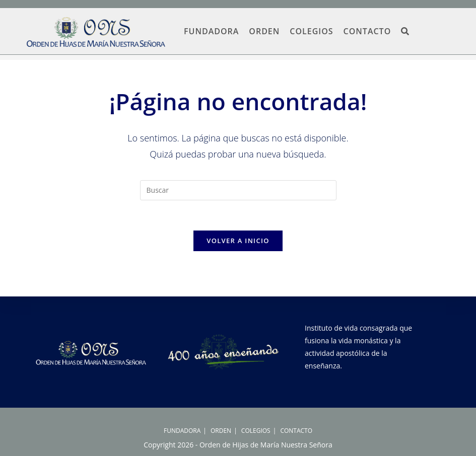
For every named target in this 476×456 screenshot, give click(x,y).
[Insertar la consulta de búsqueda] (238, 190)
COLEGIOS (256, 431)
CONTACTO (296, 431)
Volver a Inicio (238, 241)
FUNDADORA (182, 431)
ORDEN (221, 431)
